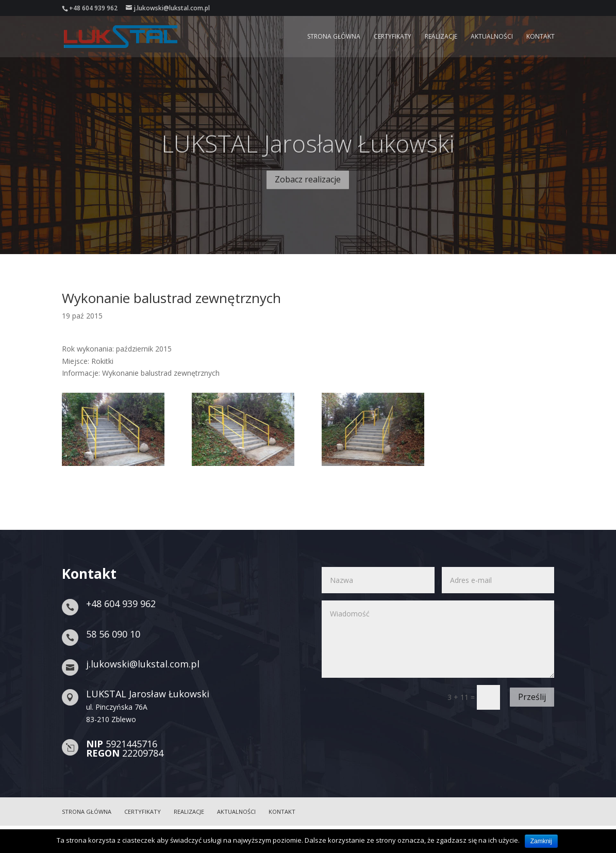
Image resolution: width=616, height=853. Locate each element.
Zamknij (541, 841)
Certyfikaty (393, 37)
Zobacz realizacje (308, 194)
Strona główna (334, 37)
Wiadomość (438, 639)
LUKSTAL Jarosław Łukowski (308, 158)
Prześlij (532, 697)
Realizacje (441, 37)
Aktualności (492, 37)
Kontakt (540, 37)
